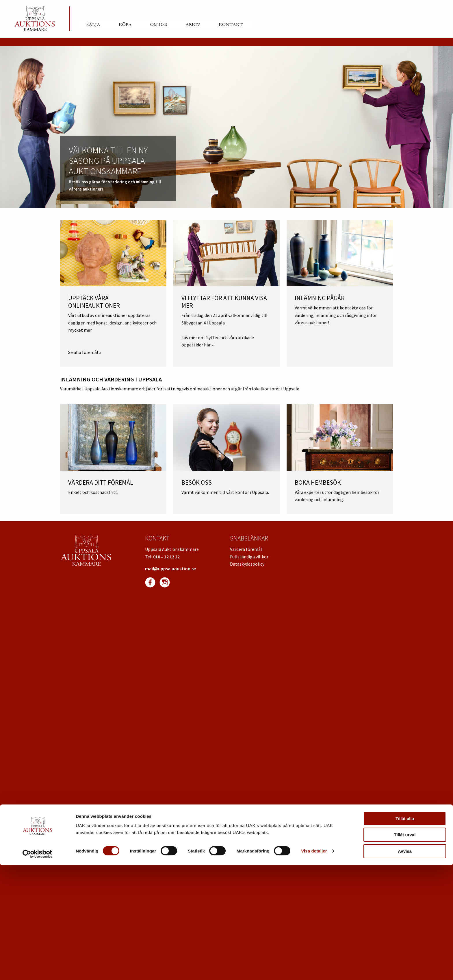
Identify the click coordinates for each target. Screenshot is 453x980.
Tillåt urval (405, 950)
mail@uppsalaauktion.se (170, 569)
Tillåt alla (405, 933)
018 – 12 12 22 (166, 557)
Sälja (93, 25)
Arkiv (193, 25)
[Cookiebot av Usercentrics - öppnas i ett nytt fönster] (37, 969)
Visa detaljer (314, 966)
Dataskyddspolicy (247, 564)
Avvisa (405, 966)
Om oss (159, 25)
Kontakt (231, 25)
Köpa (125, 25)
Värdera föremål (246, 549)
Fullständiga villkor (249, 557)
